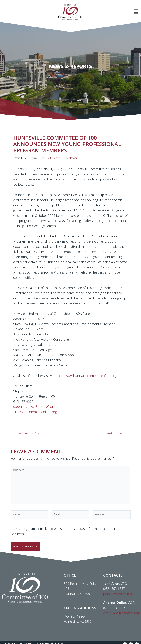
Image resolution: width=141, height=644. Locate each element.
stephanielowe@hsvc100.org (35, 406)
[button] (112, 12)
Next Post (114, 433)
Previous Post (29, 433)
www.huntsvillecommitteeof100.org (91, 376)
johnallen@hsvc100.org (120, 594)
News (73, 158)
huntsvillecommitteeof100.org (35, 412)
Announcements (55, 158)
